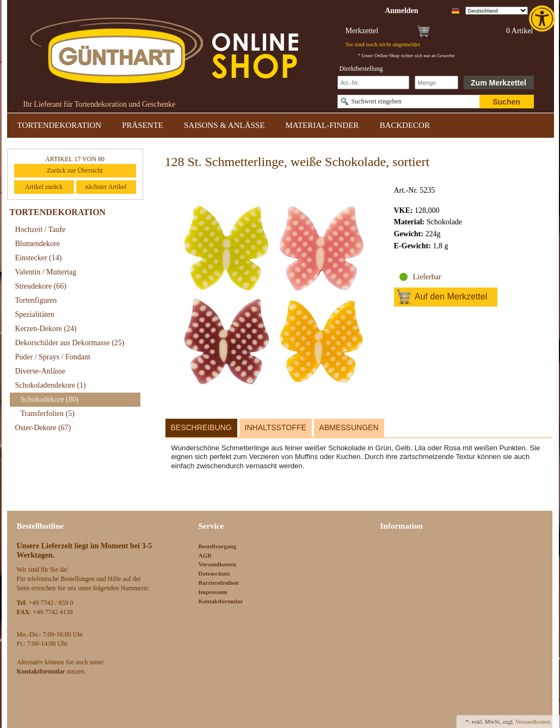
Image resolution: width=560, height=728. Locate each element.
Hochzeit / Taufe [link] (41, 230)
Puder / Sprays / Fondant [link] (53, 357)
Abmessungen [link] (349, 427)
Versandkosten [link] (217, 564)
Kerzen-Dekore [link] (46, 329)
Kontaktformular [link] (221, 601)
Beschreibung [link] (201, 427)
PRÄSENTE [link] (143, 125)
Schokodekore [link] (50, 399)
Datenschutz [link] (214, 573)
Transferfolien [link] (48, 414)
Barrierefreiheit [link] (219, 583)
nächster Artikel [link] (106, 187)
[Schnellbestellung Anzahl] (436, 82)
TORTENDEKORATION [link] (60, 125)
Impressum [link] (213, 592)
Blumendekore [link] (38, 244)
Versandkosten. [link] (534, 721)
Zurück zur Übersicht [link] (75, 170)
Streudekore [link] (41, 286)
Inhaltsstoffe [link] (276, 427)
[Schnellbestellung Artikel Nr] (373, 82)
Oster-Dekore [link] (43, 428)
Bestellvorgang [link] (218, 546)
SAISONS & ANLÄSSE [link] (224, 125)
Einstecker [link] (39, 258)
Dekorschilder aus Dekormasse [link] (70, 343)
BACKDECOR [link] (405, 125)
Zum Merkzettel (499, 83)
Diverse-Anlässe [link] (41, 371)
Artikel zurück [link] (44, 187)
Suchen (506, 102)
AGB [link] (205, 555)
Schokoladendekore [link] (51, 385)
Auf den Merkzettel (451, 296)
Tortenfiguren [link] (36, 300)
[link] (543, 19)
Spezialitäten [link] (35, 314)
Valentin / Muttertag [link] (46, 272)
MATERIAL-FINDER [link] (322, 125)
